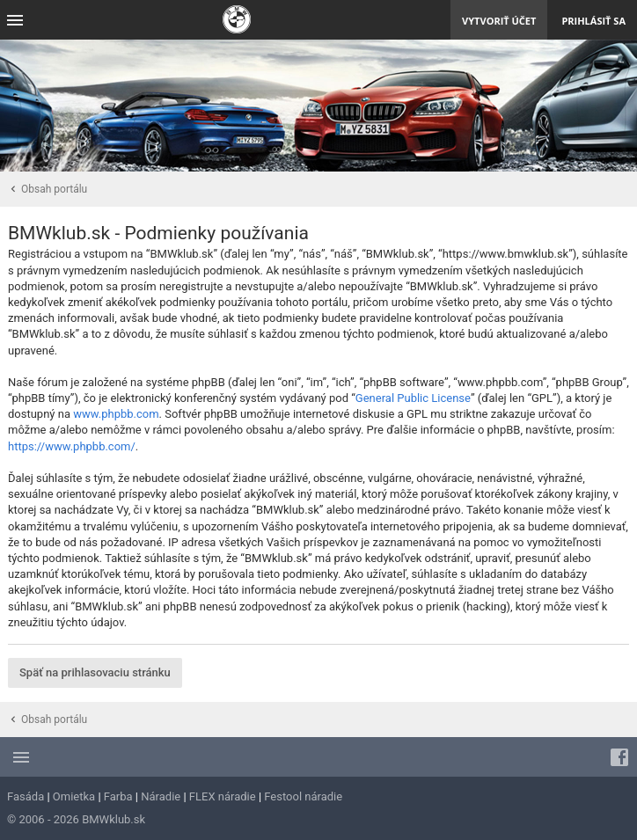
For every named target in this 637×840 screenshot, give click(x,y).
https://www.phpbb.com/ (72, 446)
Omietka (74, 796)
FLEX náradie (223, 796)
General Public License (413, 398)
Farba (118, 796)
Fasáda (26, 796)
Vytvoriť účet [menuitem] (499, 21)
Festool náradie (303, 796)
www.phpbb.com (116, 414)
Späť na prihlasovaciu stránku (95, 672)
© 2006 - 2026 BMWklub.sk (76, 819)
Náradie (161, 796)
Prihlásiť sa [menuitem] (593, 21)
